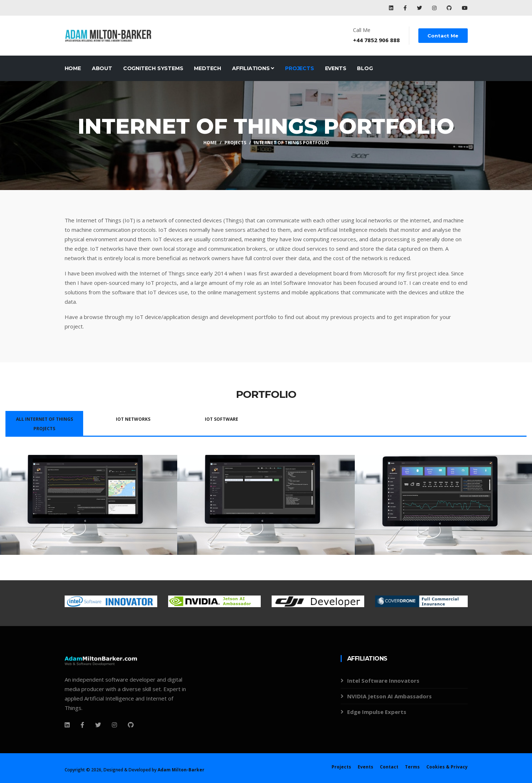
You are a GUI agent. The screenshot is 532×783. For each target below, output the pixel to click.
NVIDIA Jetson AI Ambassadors (389, 696)
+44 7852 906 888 (377, 40)
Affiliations (253, 68)
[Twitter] (98, 725)
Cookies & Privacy (447, 767)
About (102, 68)
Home (73, 68)
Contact (389, 767)
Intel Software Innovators (383, 681)
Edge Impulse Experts (377, 712)
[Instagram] (114, 725)
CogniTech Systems (153, 68)
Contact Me (443, 36)
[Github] (131, 725)
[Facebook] (67, 725)
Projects (299, 68)
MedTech (208, 68)
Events (336, 68)
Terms (412, 767)
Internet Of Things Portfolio (291, 143)
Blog (365, 68)
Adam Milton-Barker (181, 770)
